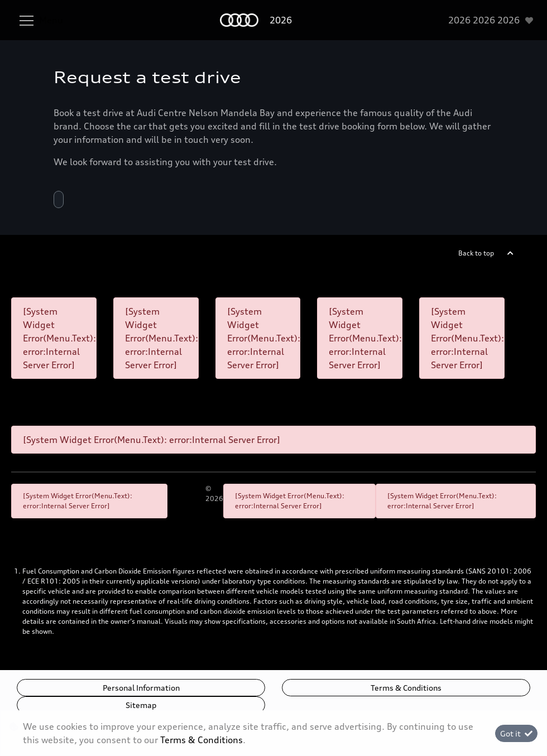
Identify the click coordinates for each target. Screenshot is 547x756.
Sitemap (141, 705)
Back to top (476, 253)
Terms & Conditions (406, 688)
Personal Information (141, 688)
